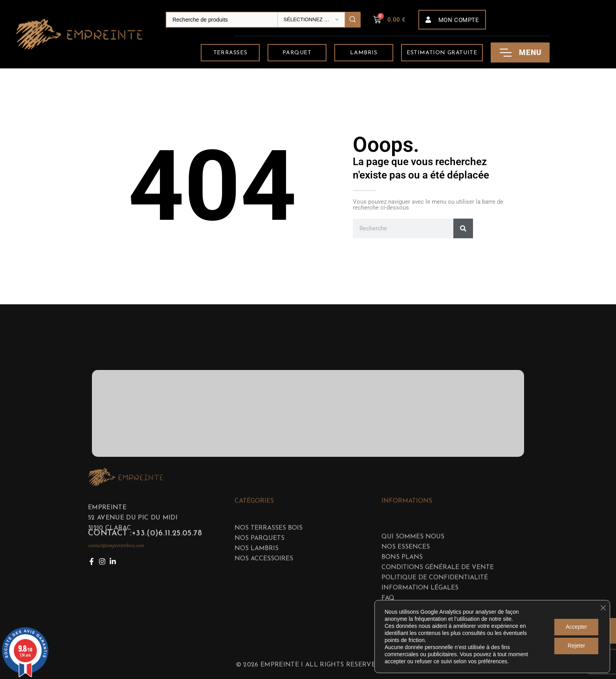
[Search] (263, 20)
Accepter (576, 627)
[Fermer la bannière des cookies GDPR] (603, 608)
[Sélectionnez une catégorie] (311, 20)
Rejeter (576, 646)
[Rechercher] (463, 228)
